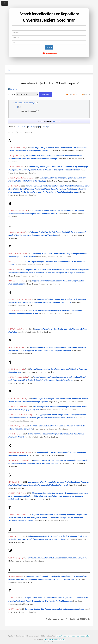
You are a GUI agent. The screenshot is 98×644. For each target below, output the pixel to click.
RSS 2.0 (87, 94)
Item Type (57, 121)
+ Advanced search (49, 53)
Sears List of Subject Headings (24, 103)
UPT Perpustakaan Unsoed (55, 639)
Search (49, 47)
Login (11, 70)
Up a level (14, 89)
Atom (70, 94)
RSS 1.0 (78, 94)
